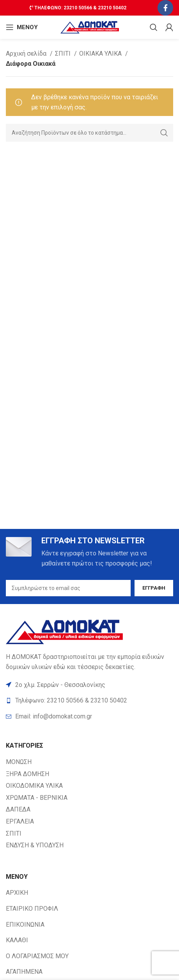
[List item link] (89, 717)
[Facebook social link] (165, 8)
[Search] (154, 27)
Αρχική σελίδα (27, 54)
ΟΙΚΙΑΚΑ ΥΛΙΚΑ (101, 54)
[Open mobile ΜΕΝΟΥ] (22, 27)
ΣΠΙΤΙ (64, 54)
